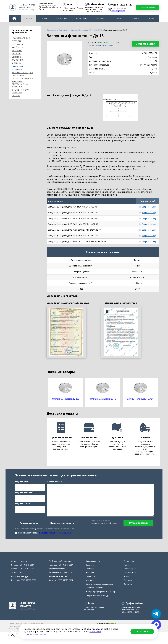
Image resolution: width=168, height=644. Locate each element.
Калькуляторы (102, 19)
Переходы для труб (20, 589)
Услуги (45, 19)
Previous (45, 393)
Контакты (152, 19)
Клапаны (17, 50)
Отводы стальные (19, 573)
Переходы (17, 44)
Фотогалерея (81, 19)
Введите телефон (24, 499)
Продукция (28, 19)
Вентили (17, 57)
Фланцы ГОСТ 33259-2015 (60, 585)
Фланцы (16, 63)
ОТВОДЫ (16, 41)
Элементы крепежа (22, 78)
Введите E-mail (23, 510)
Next (161, 393)
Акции (120, 19)
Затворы (17, 54)
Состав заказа (55, 488)
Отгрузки (135, 19)
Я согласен (142, 631)
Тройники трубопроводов (60, 573)
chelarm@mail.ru (118, 11)
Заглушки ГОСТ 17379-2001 (61, 592)
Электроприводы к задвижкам (23, 74)
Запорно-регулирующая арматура (20, 84)
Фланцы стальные (57, 581)
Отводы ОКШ (17, 585)
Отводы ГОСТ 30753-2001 (23, 581)
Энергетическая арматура (21, 91)
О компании (62, 19)
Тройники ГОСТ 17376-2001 (61, 577)
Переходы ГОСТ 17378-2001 (24, 592)
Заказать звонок (148, 8)
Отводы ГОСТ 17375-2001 (23, 577)
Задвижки (17, 60)
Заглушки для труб (58, 589)
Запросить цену (149, 207)
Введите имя (21, 488)
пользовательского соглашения (55, 539)
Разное (16, 96)
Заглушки (17, 66)
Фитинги (17, 69)
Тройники (17, 47)
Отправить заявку (138, 529)
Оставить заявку (145, 44)
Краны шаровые (21, 38)
